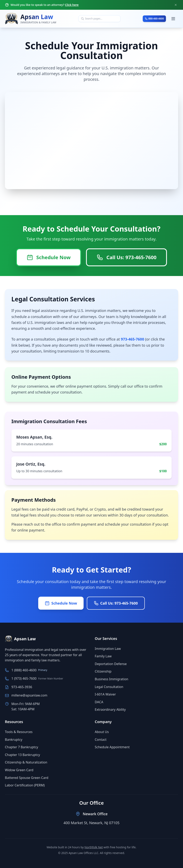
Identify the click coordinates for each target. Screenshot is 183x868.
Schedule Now (49, 257)
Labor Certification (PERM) (25, 785)
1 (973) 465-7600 (24, 678)
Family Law (103, 656)
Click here (72, 5)
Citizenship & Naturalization (26, 762)
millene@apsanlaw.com (29, 695)
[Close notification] (176, 5)
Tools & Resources (19, 732)
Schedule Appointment (112, 747)
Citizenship (103, 671)
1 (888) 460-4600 (24, 670)
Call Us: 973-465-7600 (126, 257)
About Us (102, 732)
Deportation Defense (111, 664)
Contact (101, 740)
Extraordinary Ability (110, 709)
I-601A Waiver (105, 694)
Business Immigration (112, 679)
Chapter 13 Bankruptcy (22, 755)
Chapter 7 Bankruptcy (21, 747)
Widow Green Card (19, 770)
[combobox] (99, 19)
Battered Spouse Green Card (27, 778)
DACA (99, 702)
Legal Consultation (109, 687)
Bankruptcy (14, 740)
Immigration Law (108, 649)
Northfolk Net (94, 847)
